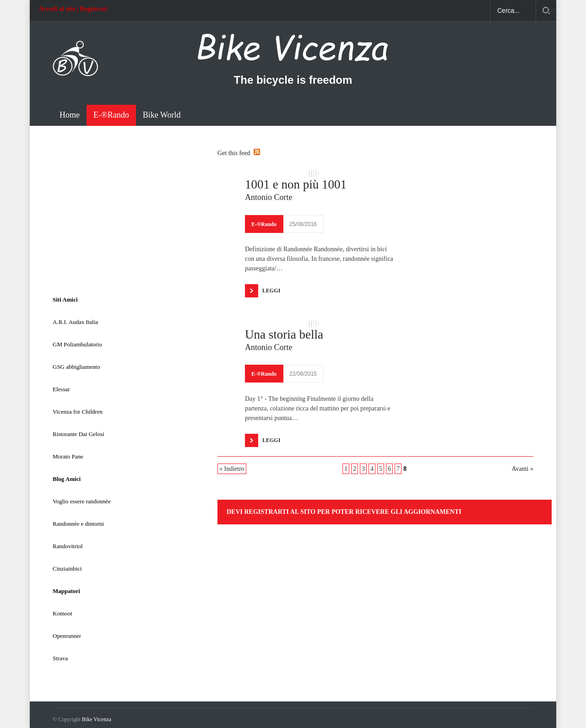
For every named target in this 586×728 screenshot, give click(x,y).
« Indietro (232, 469)
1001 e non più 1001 (296, 184)
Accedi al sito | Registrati (73, 9)
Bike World (162, 115)
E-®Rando (111, 115)
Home (70, 115)
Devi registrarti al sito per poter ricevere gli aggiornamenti (344, 512)
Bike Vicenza (97, 719)
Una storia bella (284, 334)
